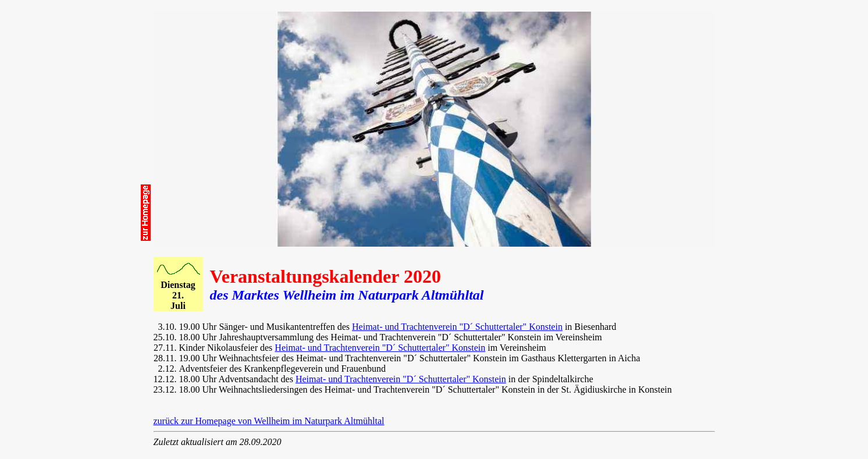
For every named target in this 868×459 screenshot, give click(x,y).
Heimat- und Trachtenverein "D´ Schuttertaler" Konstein (457, 327)
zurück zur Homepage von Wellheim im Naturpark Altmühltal (269, 421)
